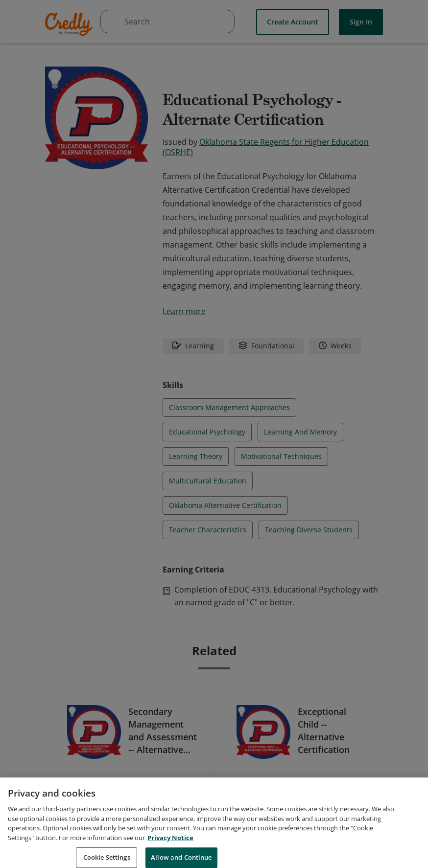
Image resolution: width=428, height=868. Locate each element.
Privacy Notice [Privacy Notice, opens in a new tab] (170, 848)
